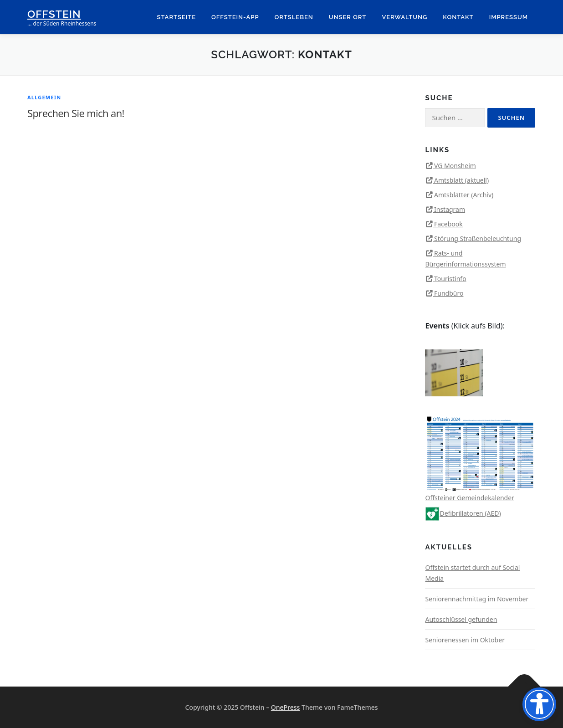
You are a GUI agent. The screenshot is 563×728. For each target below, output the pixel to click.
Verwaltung (404, 17)
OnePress (286, 707)
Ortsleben (294, 17)
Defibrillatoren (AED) (463, 513)
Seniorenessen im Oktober (465, 640)
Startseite (177, 17)
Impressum (509, 17)
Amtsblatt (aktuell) (461, 180)
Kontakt (458, 17)
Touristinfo (450, 279)
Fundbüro (449, 293)
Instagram (450, 209)
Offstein (54, 14)
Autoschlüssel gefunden (461, 619)
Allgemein (44, 97)
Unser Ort (348, 17)
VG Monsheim (455, 166)
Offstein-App (235, 17)
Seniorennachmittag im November (477, 599)
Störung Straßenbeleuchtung (478, 238)
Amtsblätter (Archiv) (464, 195)
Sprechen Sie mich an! (76, 113)
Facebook (448, 224)
